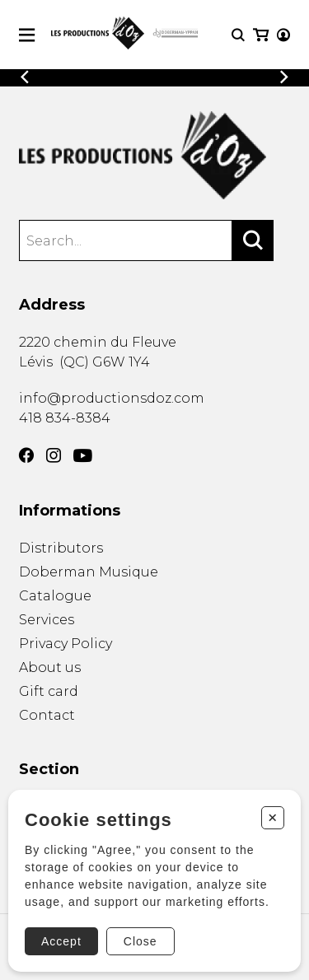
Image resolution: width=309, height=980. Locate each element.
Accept (61, 941)
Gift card (49, 691)
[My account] (283, 35)
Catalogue (55, 596)
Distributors (61, 548)
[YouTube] (83, 456)
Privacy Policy (66, 644)
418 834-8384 (65, 418)
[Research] (238, 35)
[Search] (253, 240)
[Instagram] (54, 455)
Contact (47, 715)
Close (140, 941)
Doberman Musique (89, 572)
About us (50, 667)
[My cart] (261, 35)
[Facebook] (26, 455)
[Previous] (25, 77)
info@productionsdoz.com (112, 398)
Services (47, 620)
